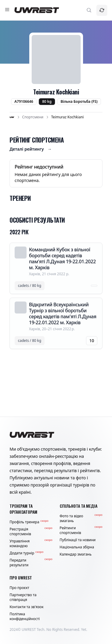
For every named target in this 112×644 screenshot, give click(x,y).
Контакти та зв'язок (27, 607)
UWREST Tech (33, 630)
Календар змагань (76, 554)
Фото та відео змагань (81, 518)
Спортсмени (33, 117)
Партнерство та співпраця (23, 597)
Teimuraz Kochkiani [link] (67, 117)
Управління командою (31, 544)
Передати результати (31, 563)
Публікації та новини (78, 540)
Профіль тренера (29, 522)
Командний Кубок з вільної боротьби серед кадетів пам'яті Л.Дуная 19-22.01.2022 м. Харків (62, 258)
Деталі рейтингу (31, 149)
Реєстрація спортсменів (31, 532)
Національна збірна (77, 547)
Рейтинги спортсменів (81, 530)
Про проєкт (19, 588)
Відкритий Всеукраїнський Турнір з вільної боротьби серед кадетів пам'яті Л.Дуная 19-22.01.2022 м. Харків (63, 313)
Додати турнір (26, 553)
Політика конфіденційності (25, 617)
